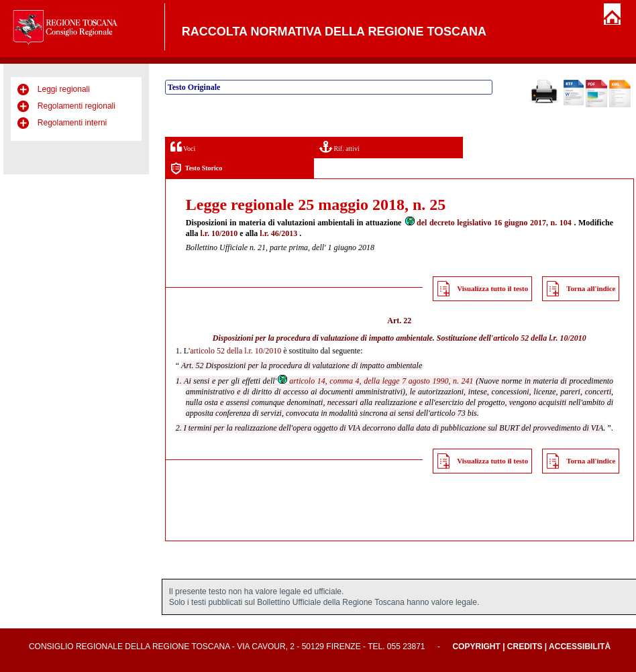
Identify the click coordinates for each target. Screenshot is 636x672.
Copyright (476, 647)
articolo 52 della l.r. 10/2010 (540, 338)
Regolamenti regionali (76, 106)
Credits (525, 647)
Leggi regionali (64, 89)
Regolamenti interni (72, 123)
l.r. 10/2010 (219, 233)
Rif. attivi (339, 147)
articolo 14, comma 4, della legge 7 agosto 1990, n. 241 (375, 381)
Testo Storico (196, 169)
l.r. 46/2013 (278, 233)
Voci (183, 147)
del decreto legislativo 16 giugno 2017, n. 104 (488, 223)
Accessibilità (580, 647)
